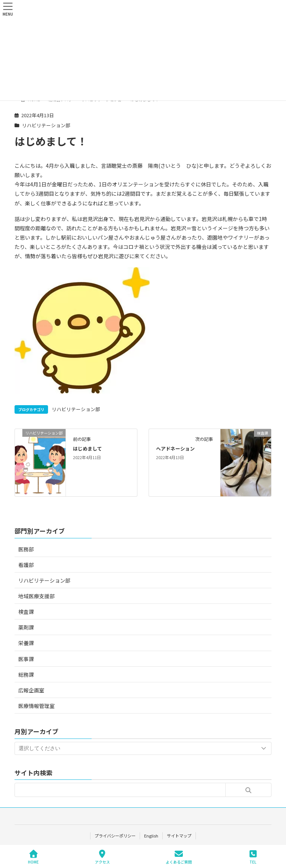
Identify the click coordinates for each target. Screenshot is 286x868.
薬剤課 (26, 627)
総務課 (26, 675)
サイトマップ (179, 836)
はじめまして (88, 449)
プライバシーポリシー (115, 836)
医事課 (26, 659)
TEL (253, 857)
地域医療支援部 (36, 596)
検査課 (26, 612)
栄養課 (26, 643)
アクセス (102, 857)
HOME (33, 857)
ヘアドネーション (175, 449)
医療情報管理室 (36, 706)
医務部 (26, 549)
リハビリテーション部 (46, 125)
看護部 (26, 565)
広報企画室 (31, 690)
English (151, 836)
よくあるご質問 (179, 857)
